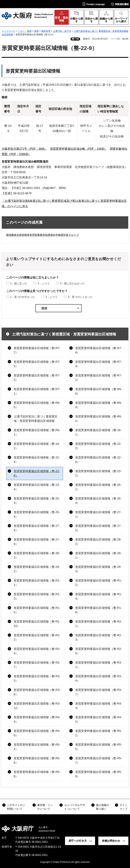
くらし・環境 (25, 31)
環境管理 (46, 31)
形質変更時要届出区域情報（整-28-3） (37, 555)
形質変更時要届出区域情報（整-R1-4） (99, 596)
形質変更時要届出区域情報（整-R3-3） (37, 678)
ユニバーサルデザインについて (75, 807)
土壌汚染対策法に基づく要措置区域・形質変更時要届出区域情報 (64, 334)
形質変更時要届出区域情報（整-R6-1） (37, 432)
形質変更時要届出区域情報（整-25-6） (37, 514)
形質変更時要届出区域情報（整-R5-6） (37, 760)
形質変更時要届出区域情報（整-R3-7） (99, 692)
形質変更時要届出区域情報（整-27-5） (98, 528)
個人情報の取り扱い (103, 807)
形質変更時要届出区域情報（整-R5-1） (99, 733)
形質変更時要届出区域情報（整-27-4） (37, 528)
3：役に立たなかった (72, 283)
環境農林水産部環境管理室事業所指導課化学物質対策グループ (42, 235)
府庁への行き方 (78, 841)
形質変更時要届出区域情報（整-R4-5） (99, 719)
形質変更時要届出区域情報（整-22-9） (37, 473)
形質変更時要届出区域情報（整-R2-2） (37, 637)
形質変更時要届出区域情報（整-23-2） (98, 473)
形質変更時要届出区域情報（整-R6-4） (99, 405)
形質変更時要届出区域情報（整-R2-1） (99, 624)
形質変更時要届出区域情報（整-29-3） (98, 569)
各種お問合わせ (111, 841)
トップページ (8, 31)
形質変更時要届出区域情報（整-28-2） (98, 542)
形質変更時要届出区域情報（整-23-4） (37, 487)
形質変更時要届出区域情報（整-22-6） (98, 460)
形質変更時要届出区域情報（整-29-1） (98, 555)
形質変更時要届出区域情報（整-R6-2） (99, 419)
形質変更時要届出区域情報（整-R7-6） (99, 350)
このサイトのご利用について (16, 807)
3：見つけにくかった (80, 297)
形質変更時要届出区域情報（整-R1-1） (37, 583)
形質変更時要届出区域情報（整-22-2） (98, 446)
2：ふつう (44, 283)
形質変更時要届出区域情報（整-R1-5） (37, 610)
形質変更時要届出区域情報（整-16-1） (98, 432)
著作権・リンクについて (45, 807)
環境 (36, 31)
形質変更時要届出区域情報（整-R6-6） (99, 391)
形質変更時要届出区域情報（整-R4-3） (99, 706)
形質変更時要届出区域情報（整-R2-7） (37, 665)
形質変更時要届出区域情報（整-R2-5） (99, 651)
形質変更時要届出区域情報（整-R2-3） (99, 637)
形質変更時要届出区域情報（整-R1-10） (37, 624)
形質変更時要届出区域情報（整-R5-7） (99, 760)
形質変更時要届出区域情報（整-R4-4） (37, 719)
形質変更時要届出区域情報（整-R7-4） (99, 364)
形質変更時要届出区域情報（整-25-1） (98, 487)
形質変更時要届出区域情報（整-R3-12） (37, 706)
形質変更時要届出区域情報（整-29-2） (37, 569)
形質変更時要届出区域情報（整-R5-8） (37, 774)
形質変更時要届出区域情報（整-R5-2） (37, 747)
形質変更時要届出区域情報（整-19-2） (37, 446)
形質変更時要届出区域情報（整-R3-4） (99, 678)
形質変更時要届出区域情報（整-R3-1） (99, 665)
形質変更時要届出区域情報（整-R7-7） (37, 350)
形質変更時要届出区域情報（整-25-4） (98, 501)
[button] (93, 4)
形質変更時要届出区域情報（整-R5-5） (99, 747)
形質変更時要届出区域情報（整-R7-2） (99, 378)
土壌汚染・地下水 (62, 31)
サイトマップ (123, 807)
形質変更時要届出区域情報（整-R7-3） (37, 378)
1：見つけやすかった (23, 297)
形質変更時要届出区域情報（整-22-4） (37, 460)
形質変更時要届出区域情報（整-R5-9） (99, 774)
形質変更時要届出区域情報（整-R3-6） (37, 692)
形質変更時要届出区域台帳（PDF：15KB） (78, 149)
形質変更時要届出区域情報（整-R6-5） (37, 405)
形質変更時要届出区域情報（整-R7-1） (37, 391)
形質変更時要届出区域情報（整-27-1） (98, 514)
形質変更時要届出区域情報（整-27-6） (37, 542)
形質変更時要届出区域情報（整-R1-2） (99, 583)
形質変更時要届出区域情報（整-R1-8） (99, 610)
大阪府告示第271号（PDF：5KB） (24, 149)
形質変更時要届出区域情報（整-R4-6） (37, 733)
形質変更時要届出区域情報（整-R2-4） (37, 651)
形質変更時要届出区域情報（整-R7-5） (37, 364)
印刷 (77, 39)
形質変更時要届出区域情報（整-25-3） (37, 501)
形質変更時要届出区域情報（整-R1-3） (37, 596)
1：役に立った (19, 283)
